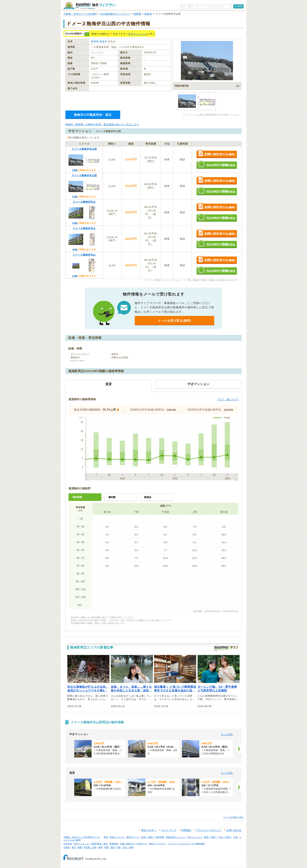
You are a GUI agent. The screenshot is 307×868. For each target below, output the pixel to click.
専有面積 (77, 497)
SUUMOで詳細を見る (217, 165)
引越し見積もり (127, 844)
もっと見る (227, 734)
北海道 (67, 847)
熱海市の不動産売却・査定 (93, 115)
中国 (118, 847)
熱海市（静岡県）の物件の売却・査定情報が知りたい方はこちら (102, 124)
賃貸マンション (117, 837)
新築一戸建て (210, 837)
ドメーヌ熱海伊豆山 (84, 202)
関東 (80, 847)
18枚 (75, 170)
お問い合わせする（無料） (217, 154)
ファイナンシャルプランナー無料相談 (186, 844)
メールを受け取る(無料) (174, 321)
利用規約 (186, 830)
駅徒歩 (148, 497)
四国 (113, 847)
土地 (235, 837)
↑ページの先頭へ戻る (233, 817)
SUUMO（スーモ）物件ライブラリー (90, 6)
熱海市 (148, 14)
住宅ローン (142, 844)
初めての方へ (149, 830)
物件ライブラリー (158, 844)
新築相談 (114, 844)
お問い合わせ (234, 830)
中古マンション (137, 34)
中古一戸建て (225, 837)
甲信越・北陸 (90, 847)
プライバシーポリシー (209, 830)
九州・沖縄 (128, 847)
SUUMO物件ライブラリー (115, 14)
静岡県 (137, 14)
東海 (100, 847)
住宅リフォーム (81, 844)
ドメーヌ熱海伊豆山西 (84, 149)
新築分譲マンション (176, 837)
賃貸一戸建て (148, 837)
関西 (107, 847)
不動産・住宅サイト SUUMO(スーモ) (82, 837)
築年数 (112, 497)
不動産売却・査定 (99, 844)
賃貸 (106, 837)
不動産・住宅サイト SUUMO (80, 14)
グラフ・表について (228, 399)
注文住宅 (68, 844)
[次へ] (239, 749)
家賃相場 (160, 837)
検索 (240, 6)
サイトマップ (169, 830)
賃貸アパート (133, 837)
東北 (74, 847)
